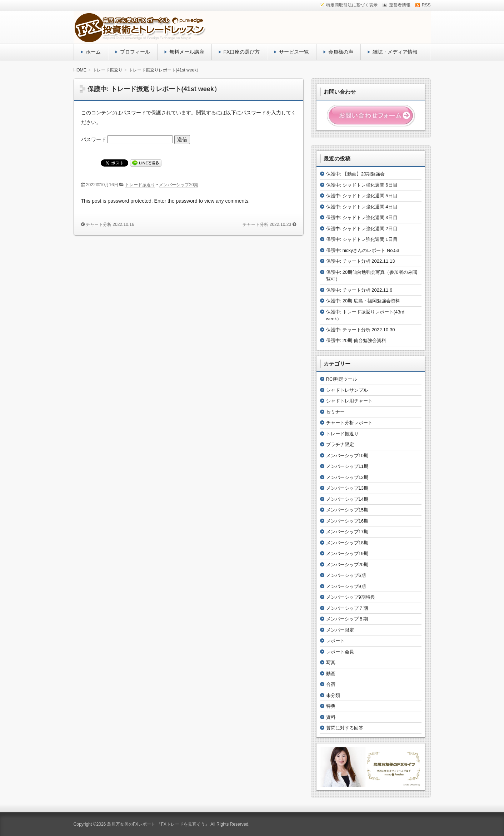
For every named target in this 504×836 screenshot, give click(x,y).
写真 (331, 662)
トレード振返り (140, 185)
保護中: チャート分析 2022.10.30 (361, 330)
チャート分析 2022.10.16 (110, 224)
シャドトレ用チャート (349, 401)
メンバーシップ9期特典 (351, 597)
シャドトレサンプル (347, 390)
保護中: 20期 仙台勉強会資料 (356, 340)
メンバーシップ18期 (347, 543)
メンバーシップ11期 (347, 466)
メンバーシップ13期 (347, 488)
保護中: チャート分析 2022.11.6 (359, 290)
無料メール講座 (187, 52)
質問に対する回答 (345, 728)
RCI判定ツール (342, 379)
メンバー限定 (340, 630)
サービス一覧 (294, 52)
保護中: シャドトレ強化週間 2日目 (362, 229)
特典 (331, 706)
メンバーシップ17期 (347, 532)
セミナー (335, 412)
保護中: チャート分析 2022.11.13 (361, 261)
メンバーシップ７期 (347, 608)
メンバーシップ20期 (178, 185)
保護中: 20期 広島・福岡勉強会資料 (363, 301)
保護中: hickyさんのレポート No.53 (363, 250)
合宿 (331, 684)
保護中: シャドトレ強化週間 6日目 (362, 185)
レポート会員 (340, 652)
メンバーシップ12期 (347, 477)
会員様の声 (341, 52)
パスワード (127, 139)
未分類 (333, 695)
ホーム (93, 52)
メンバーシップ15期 (347, 510)
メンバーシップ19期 (347, 553)
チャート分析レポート (349, 423)
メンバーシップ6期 (346, 575)
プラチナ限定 (340, 444)
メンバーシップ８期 (347, 619)
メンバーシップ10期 (347, 456)
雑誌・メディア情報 (395, 52)
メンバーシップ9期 (346, 586)
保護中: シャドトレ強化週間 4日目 (362, 207)
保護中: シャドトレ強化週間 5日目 (362, 196)
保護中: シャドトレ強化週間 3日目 (362, 217)
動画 (331, 674)
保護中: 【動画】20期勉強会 (356, 174)
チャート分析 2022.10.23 (267, 224)
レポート (335, 641)
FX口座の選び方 (242, 52)
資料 (331, 717)
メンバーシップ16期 (347, 521)
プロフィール (135, 52)
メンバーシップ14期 (347, 499)
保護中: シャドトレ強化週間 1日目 (362, 239)
